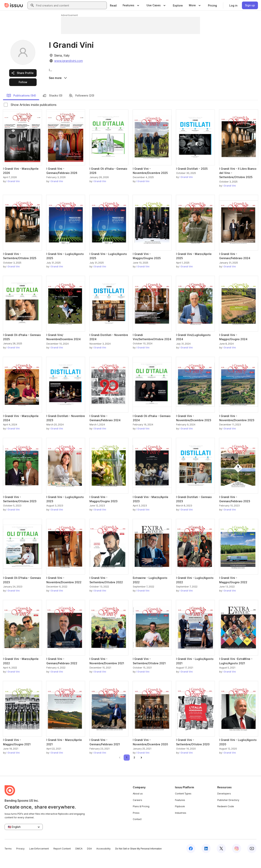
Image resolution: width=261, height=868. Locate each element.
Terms (8, 859)
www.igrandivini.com (68, 61)
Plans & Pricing (141, 817)
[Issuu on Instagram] (237, 859)
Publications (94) (21, 106)
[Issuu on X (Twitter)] (221, 859)
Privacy (20, 859)
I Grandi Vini (13, 192)
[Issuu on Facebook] (191, 859)
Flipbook (180, 817)
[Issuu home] (14, 5)
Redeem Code (226, 817)
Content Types (183, 804)
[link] (113, 5)
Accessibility (104, 859)
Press (136, 823)
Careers (137, 810)
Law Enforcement (39, 859)
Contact (137, 830)
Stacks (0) (52, 106)
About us (138, 804)
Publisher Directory (228, 810)
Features (180, 810)
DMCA (79, 859)
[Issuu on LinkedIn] (206, 859)
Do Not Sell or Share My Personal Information (138, 859)
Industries (181, 823)
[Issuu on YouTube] (252, 859)
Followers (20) (81, 106)
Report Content (62, 859)
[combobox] (71, 5)
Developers (224, 804)
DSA (89, 859)
